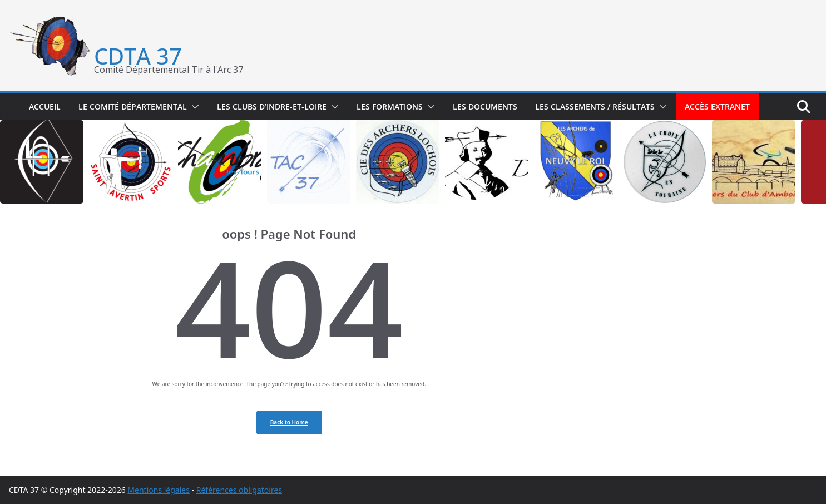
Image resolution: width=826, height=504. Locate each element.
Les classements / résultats (595, 107)
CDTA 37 (138, 56)
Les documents (485, 107)
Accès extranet (717, 107)
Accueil (45, 107)
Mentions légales (159, 490)
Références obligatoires (239, 490)
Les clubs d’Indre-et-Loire (272, 107)
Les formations (390, 107)
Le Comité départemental (133, 107)
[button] (193, 107)
